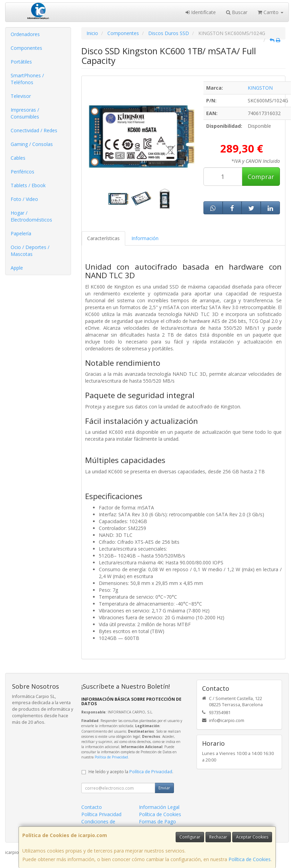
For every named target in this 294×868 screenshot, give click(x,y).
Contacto (92, 807)
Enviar (164, 788)
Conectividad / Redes (34, 130)
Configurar (190, 837)
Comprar (261, 177)
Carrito (271, 12)
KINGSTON (260, 88)
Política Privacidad (101, 814)
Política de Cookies (250, 859)
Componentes (26, 48)
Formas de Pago (157, 821)
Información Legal (159, 807)
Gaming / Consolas (32, 144)
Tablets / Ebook (28, 185)
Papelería (21, 233)
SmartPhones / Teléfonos (27, 79)
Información (145, 238)
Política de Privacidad (111, 757)
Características (103, 238)
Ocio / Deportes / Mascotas (30, 251)
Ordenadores (25, 34)
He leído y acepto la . (131, 772)
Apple (17, 268)
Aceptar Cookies (252, 837)
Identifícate (201, 12)
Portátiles (21, 62)
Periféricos (22, 172)
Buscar (237, 12)
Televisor (21, 96)
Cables (18, 158)
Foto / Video (24, 199)
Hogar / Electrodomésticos (31, 216)
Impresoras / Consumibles (25, 113)
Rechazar (218, 837)
